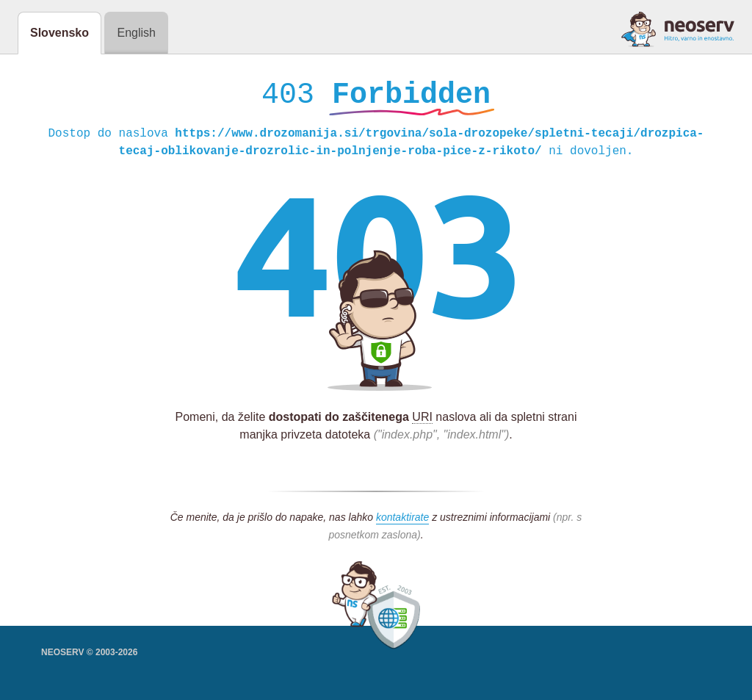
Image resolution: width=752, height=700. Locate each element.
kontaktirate (402, 521)
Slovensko (59, 33)
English (136, 33)
